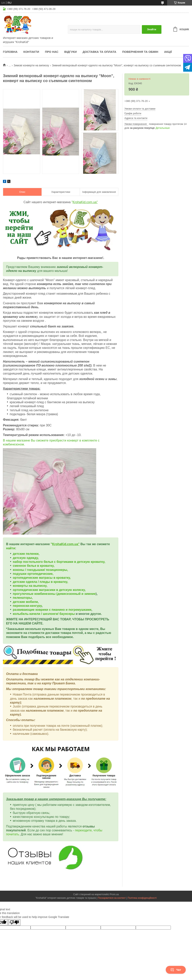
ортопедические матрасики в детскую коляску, (49, 590)
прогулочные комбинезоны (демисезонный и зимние (54, 594)
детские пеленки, (26, 554)
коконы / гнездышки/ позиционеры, (40, 570)
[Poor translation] (14, 922)
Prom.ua (114, 894)
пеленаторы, (23, 598)
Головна (10, 52)
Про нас (52, 52)
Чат (176, 970)
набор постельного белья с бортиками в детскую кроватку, (59, 562)
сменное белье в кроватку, (34, 566)
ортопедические (26, 578)
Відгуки (70, 52)
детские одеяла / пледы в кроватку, (40, 582)
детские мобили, (26, 602)
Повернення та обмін (140, 52)
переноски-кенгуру (27, 606)
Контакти (31, 52)
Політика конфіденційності (142, 898)
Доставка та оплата (100, 52)
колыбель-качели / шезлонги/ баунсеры (44, 614)
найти (11, 548)
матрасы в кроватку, (55, 578)
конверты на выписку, (30, 586)
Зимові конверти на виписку (31, 65)
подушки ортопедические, (33, 574)
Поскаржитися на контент (112, 898)
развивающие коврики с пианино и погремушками (52, 610)
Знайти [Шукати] (152, 29)
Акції (168, 52)
